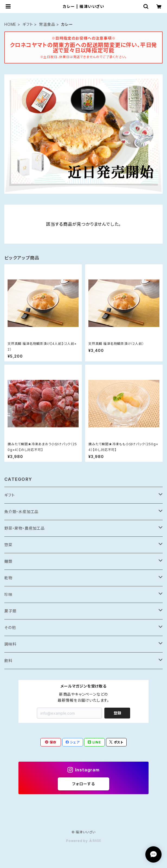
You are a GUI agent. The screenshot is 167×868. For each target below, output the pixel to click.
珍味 (8, 594)
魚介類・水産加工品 (21, 512)
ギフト (28, 24)
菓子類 (10, 611)
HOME (10, 24)
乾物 (8, 578)
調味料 (10, 644)
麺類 (8, 561)
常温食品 (47, 24)
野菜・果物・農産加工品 (25, 528)
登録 (117, 713)
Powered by (83, 841)
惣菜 (8, 545)
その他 (10, 627)
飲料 (8, 661)
